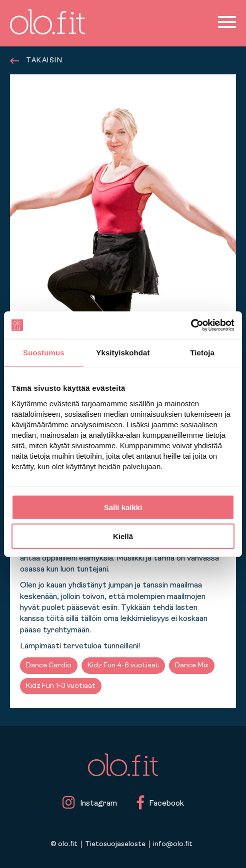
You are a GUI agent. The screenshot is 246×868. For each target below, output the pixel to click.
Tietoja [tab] (202, 353)
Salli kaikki (123, 507)
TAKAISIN (36, 61)
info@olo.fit (173, 844)
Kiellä (123, 536)
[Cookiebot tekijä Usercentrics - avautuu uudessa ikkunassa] (191, 325)
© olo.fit (64, 844)
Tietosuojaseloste (115, 844)
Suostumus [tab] (44, 353)
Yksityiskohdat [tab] (123, 353)
